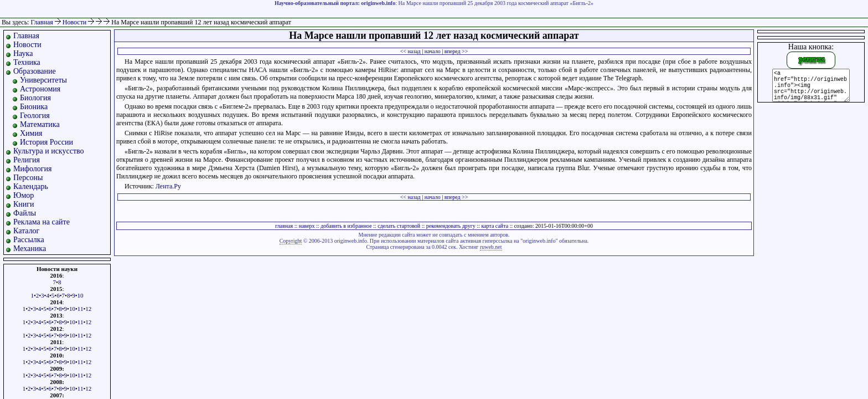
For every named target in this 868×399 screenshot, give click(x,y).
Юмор (24, 195)
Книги (24, 204)
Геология (35, 116)
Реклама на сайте (42, 222)
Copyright (291, 241)
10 (81, 295)
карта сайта (495, 226)
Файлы (25, 213)
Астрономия (40, 89)
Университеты (43, 80)
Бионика (34, 107)
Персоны (28, 178)
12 (88, 309)
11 (81, 309)
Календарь (31, 186)
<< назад (410, 51)
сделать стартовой (399, 226)
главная (284, 226)
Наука (23, 53)
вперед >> (456, 51)
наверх (307, 226)
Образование (35, 71)
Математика (40, 124)
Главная (42, 22)
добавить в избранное (346, 226)
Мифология (33, 169)
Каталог (26, 231)
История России (46, 142)
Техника (27, 62)
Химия (31, 133)
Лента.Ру (168, 186)
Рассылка (29, 240)
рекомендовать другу (451, 226)
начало (433, 51)
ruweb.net (491, 247)
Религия (27, 160)
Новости (76, 22)
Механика (30, 249)
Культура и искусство (49, 151)
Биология (35, 98)
